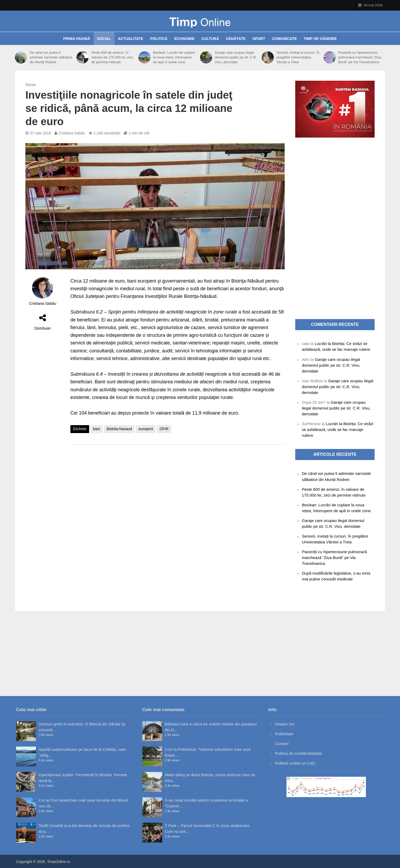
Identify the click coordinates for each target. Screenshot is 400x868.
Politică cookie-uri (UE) (295, 763)
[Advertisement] (178, 491)
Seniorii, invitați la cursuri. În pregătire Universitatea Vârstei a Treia (298, 57)
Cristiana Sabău (72, 133)
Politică (159, 39)
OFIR (164, 429)
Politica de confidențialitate (298, 753)
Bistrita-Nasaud (119, 429)
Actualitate (131, 39)
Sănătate (236, 39)
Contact (282, 744)
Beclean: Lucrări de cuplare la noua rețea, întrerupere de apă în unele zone (174, 57)
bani (97, 429)
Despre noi (285, 724)
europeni (146, 429)
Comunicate (284, 39)
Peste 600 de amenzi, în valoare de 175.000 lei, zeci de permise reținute (112, 57)
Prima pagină (77, 39)
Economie (184, 39)
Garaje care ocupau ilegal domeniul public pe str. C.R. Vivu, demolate (236, 57)
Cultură (210, 39)
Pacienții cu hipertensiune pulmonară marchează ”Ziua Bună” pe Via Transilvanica (360, 57)
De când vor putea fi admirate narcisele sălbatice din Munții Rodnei (51, 57)
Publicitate (284, 734)
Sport (259, 39)
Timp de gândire (320, 39)
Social (104, 39)
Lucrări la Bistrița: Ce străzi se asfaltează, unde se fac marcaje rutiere (338, 430)
